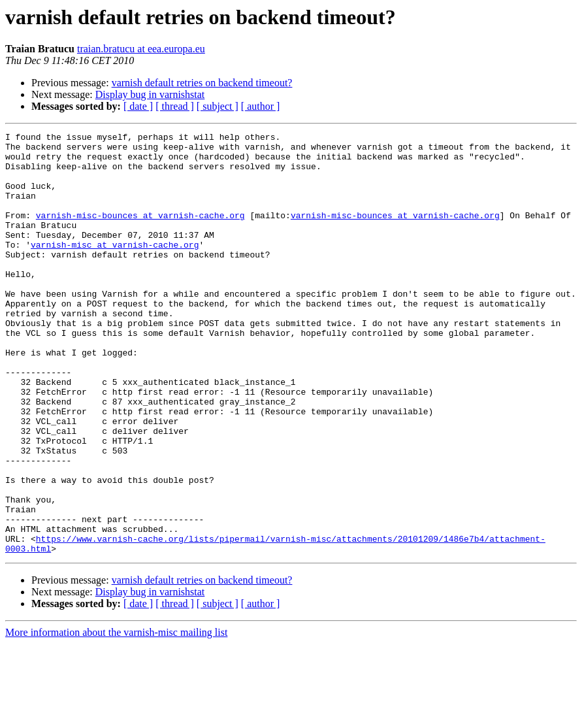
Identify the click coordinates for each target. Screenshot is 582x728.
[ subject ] (218, 106)
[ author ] (261, 106)
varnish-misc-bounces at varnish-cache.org (140, 233)
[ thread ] (175, 106)
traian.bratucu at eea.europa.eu (141, 49)
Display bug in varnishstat (150, 94)
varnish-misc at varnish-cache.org (115, 268)
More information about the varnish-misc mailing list (116, 717)
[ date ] (138, 106)
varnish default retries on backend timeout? (202, 83)
